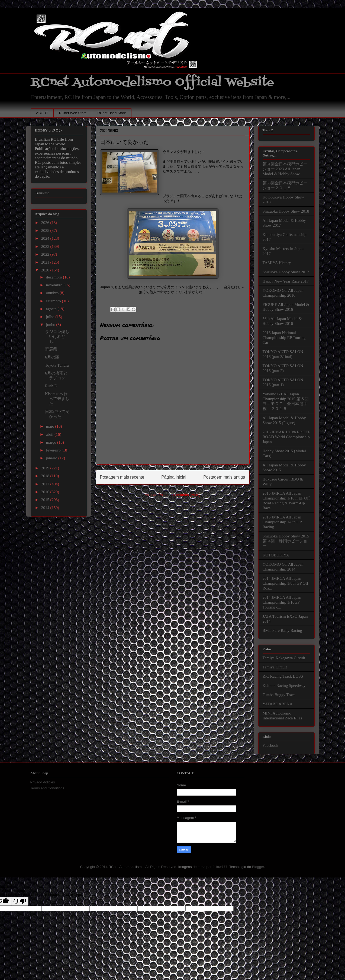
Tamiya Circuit (275, 667)
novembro (55, 285)
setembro (54, 301)
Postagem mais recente (122, 477)
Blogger (258, 867)
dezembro (55, 277)
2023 (46, 246)
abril (50, 434)
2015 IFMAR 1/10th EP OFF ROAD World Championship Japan (286, 437)
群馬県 (51, 349)
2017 (46, 484)
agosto (52, 309)
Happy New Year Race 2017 (286, 281)
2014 (46, 508)
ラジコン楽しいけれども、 (57, 337)
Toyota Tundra (57, 365)
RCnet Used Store (112, 113)
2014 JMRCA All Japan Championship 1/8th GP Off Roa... (286, 583)
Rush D (51, 386)
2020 (46, 270)
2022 (46, 254)
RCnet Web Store (73, 113)
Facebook (270, 745)
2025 (46, 230)
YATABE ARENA (278, 704)
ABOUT (42, 113)
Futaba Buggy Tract (279, 695)
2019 (46, 468)
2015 (46, 500)
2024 (46, 238)
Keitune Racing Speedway (284, 686)
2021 (46, 262)
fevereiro (54, 450)
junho (51, 325)
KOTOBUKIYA (276, 555)
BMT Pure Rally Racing (282, 630)
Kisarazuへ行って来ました (57, 399)
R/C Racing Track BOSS (283, 676)
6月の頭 (52, 357)
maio (51, 426)
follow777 (220, 867)
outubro (53, 293)
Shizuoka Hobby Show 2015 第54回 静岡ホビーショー (286, 541)
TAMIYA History (277, 263)
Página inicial (174, 477)
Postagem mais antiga (224, 477)
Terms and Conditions (47, 788)
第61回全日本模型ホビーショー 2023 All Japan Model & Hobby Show (285, 169)
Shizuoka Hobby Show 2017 (286, 272)
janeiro (52, 458)
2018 (46, 476)
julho (51, 317)
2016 (46, 492)
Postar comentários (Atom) (179, 495)
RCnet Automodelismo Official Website (152, 82)
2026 (46, 223)
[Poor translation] (20, 901)
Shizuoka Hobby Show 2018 (286, 211)
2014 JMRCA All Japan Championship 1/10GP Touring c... (282, 602)
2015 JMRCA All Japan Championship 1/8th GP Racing (282, 522)
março (52, 442)
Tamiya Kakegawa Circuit (284, 658)
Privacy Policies (43, 782)
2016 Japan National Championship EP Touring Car (284, 338)
